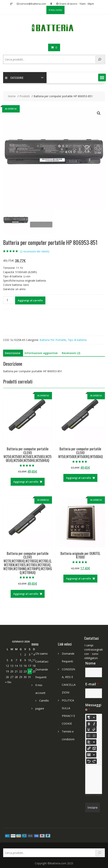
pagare (40, 708)
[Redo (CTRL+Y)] (94, 761)
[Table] (91, 755)
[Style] (91, 717)
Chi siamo (42, 654)
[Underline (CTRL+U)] (89, 729)
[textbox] (94, 779)
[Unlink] (94, 748)
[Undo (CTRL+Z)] (89, 761)
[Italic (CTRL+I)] (94, 724)
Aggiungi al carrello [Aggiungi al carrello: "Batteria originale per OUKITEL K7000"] (79, 578)
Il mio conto (55, 10)
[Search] (100, 59)
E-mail (92, 684)
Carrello (44, 701)
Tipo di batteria (77, 340)
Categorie (14, 78)
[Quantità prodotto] (9, 300)
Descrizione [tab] (13, 353)
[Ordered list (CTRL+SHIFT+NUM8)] (94, 736)
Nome (90, 663)
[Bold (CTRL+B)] (89, 724)
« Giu (8, 682)
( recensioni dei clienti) (35, 251)
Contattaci (42, 661)
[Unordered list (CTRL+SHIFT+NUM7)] (89, 736)
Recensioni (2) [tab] (71, 353)
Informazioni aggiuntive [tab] (41, 353)
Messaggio (93, 707)
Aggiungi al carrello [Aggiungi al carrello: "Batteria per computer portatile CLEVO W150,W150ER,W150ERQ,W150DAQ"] (79, 478)
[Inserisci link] (89, 748)
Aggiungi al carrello (30, 300)
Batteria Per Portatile (53, 340)
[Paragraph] (91, 742)
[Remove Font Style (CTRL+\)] (94, 729)
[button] (102, 78)
